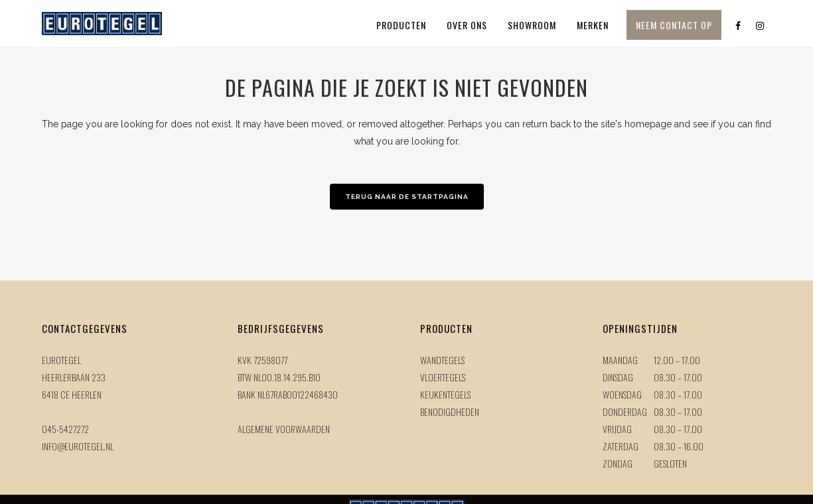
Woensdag (622, 394)
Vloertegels (443, 377)
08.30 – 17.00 (678, 377)
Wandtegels (442, 360)
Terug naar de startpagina (407, 197)
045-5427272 (65, 429)
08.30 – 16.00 (679, 446)
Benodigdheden (450, 411)
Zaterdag (621, 446)
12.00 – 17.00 (677, 360)
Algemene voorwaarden (284, 429)
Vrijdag (617, 429)
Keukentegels (445, 394)
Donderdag (625, 411)
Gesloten (670, 463)
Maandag (620, 360)
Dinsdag (618, 377)
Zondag (618, 463)
